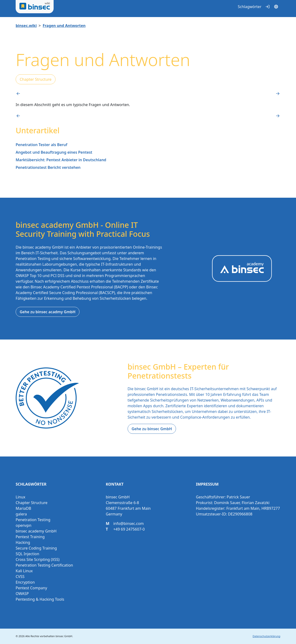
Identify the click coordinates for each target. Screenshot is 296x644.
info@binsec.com (129, 523)
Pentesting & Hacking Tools (40, 599)
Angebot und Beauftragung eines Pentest (54, 152)
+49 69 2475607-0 (129, 529)
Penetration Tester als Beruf (42, 145)
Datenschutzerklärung (266, 636)
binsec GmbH (64, 636)
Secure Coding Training (36, 548)
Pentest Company (31, 588)
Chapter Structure (36, 79)
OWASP (22, 594)
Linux (21, 497)
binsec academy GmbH (36, 531)
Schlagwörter (250, 7)
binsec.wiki (26, 26)
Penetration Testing (33, 520)
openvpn (23, 525)
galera (21, 514)
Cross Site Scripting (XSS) (38, 559)
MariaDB (23, 508)
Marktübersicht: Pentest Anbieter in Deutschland (61, 160)
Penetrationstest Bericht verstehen (48, 167)
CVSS (20, 577)
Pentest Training (30, 537)
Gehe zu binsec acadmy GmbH (48, 312)
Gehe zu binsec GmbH (152, 429)
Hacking (23, 542)
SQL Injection (27, 554)
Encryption (25, 582)
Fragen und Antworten (64, 26)
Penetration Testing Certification (44, 565)
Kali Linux (24, 571)
